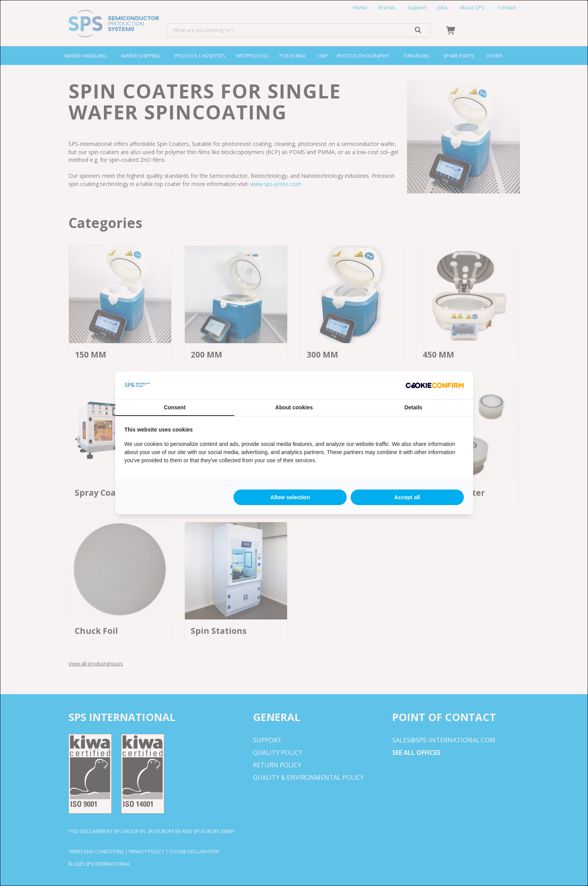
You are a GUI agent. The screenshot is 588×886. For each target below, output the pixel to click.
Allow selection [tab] (290, 497)
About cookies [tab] (294, 407)
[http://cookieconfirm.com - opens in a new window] (435, 386)
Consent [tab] (175, 407)
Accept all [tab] (407, 497)
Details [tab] (413, 407)
